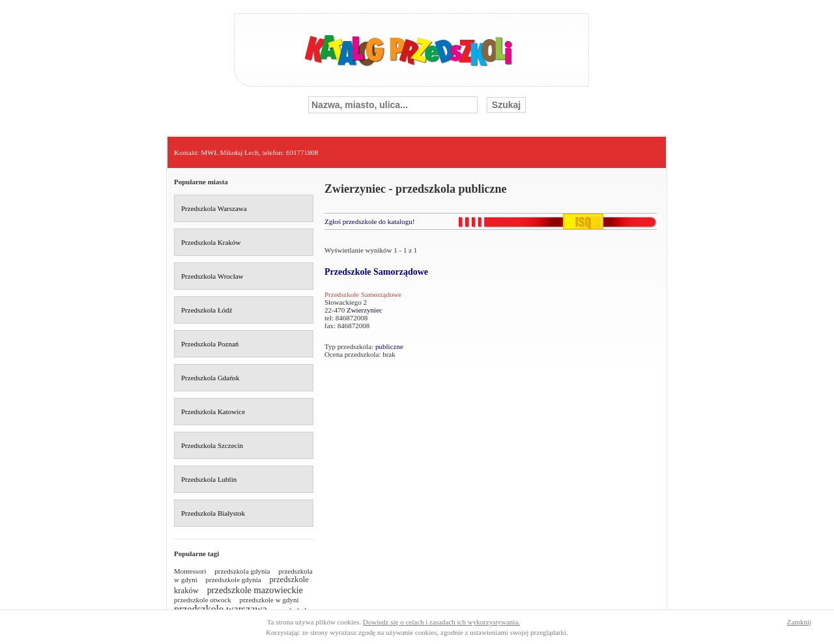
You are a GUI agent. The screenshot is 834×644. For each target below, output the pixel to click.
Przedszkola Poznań (210, 344)
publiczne (389, 346)
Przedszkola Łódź (207, 310)
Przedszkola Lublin (209, 479)
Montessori (190, 571)
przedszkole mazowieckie (255, 590)
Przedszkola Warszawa (214, 208)
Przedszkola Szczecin (212, 445)
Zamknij (799, 622)
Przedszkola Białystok (213, 513)
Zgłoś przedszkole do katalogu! (369, 221)
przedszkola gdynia (242, 571)
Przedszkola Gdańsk (210, 378)
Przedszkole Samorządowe (376, 272)
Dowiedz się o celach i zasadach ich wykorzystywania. (441, 622)
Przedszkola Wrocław (212, 276)
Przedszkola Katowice (213, 412)
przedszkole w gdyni (269, 600)
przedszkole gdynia (234, 580)
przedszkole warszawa (221, 609)
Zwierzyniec (365, 310)
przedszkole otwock (203, 600)
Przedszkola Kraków (211, 242)
